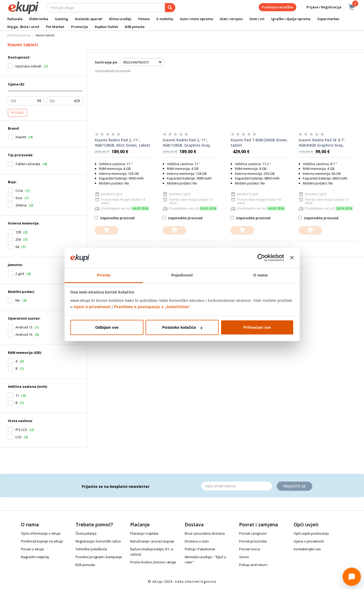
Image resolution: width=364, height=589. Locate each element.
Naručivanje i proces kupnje (152, 541)
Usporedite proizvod (115, 218)
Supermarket (328, 19)
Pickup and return (253, 565)
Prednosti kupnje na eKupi (42, 541)
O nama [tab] (261, 275)
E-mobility (165, 19)
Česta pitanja (86, 533)
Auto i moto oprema (197, 19)
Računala (15, 19)
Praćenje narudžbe (278, 7)
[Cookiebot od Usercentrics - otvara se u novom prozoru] (261, 258)
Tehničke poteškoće (91, 549)
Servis (244, 557)
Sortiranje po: (106, 62)
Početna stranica (19, 35)
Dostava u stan (197, 541)
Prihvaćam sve (257, 327)
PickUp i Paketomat (200, 549)
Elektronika (39, 19)
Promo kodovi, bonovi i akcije (153, 562)
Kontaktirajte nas (307, 549)
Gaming (62, 19)
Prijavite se (294, 486)
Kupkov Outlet (106, 27)
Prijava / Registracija (320, 7)
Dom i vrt (257, 19)
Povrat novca (250, 549)
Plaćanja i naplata (144, 533)
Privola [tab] (104, 275)
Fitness (144, 19)
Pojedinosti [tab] (182, 275)
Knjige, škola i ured (23, 27)
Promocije (80, 27)
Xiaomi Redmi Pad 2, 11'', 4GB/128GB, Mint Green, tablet (122, 143)
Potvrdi (18, 113)
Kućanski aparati (89, 19)
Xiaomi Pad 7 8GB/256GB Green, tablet (259, 143)
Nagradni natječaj (35, 557)
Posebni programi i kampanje (99, 557)
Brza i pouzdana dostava (205, 533)
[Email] (237, 486)
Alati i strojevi (231, 19)
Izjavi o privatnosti (92, 307)
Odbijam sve (107, 327)
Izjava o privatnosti (309, 541)
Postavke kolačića (182, 327)
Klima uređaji (120, 19)
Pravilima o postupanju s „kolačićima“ (152, 307)
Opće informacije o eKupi (41, 533)
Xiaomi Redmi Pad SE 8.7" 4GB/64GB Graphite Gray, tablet (322, 143)
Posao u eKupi (32, 549)
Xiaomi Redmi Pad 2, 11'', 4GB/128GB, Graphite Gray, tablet (187, 143)
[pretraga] (170, 8)
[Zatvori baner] (292, 258)
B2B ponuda (135, 27)
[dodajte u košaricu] (106, 230)
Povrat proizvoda (253, 541)
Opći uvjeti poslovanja (311, 533)
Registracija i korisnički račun (98, 541)
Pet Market (55, 27)
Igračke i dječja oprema (291, 19)
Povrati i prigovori (253, 533)
